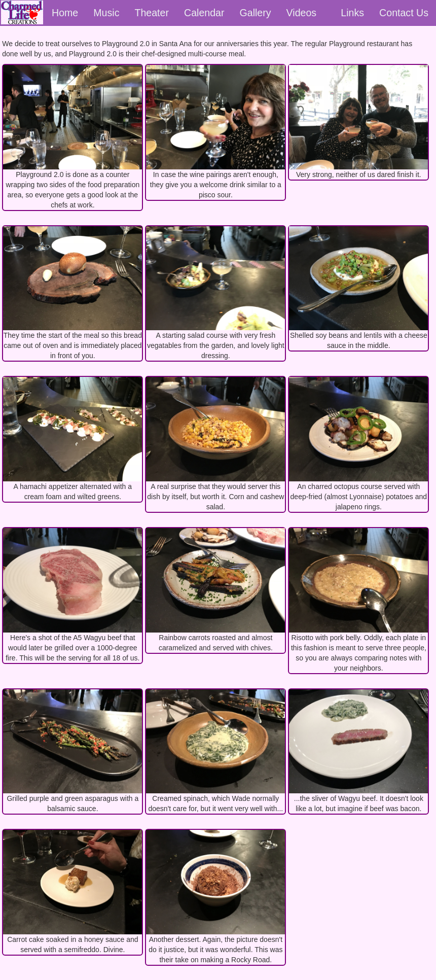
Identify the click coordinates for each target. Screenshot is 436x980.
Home (65, 13)
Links (352, 13)
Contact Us (404, 13)
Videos (302, 13)
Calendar (204, 13)
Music (106, 13)
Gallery (256, 13)
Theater (152, 13)
